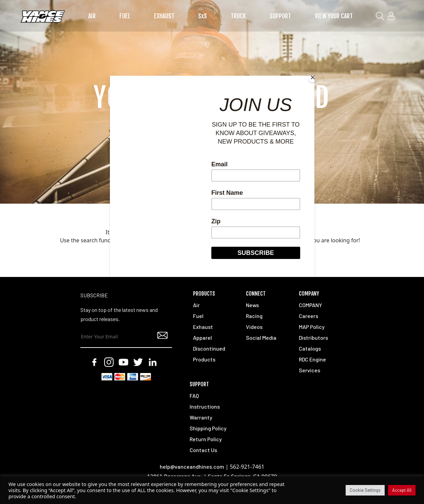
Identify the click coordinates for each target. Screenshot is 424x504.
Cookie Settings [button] (365, 490)
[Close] (313, 77)
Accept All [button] (402, 490)
